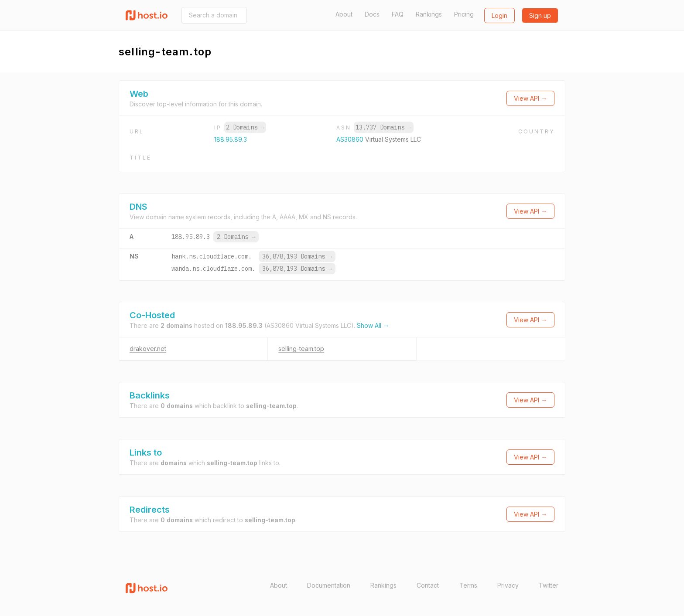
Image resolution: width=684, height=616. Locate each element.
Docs (372, 14)
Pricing (464, 14)
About (344, 14)
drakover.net (148, 349)
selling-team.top (301, 349)
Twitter (549, 585)
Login (499, 15)
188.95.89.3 (231, 139)
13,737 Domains (383, 127)
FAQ (398, 14)
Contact (428, 585)
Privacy (508, 585)
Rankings (429, 14)
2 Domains (245, 127)
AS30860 (351, 139)
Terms (468, 585)
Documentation (329, 585)
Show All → (373, 325)
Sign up (540, 15)
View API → (530, 98)
